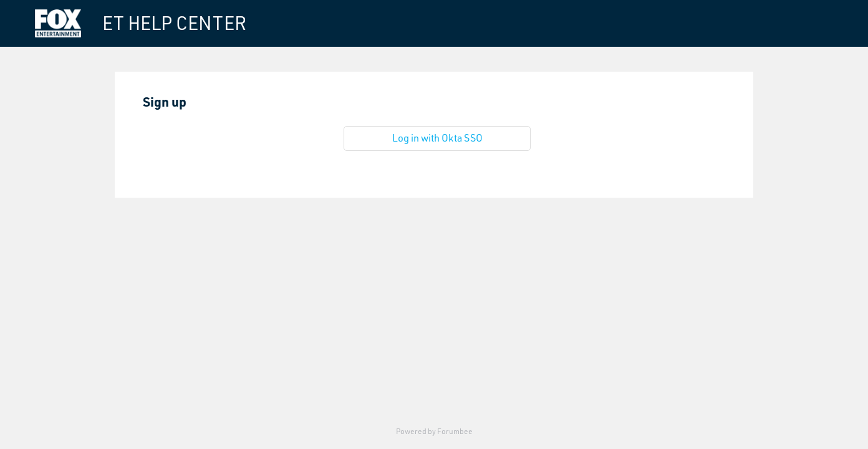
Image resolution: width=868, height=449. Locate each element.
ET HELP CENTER (174, 23)
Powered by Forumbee (434, 432)
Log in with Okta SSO (437, 138)
